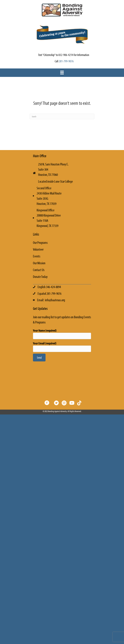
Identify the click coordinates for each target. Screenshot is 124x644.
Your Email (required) (62, 347)
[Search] (62, 116)
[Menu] (62, 73)
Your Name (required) (62, 334)
